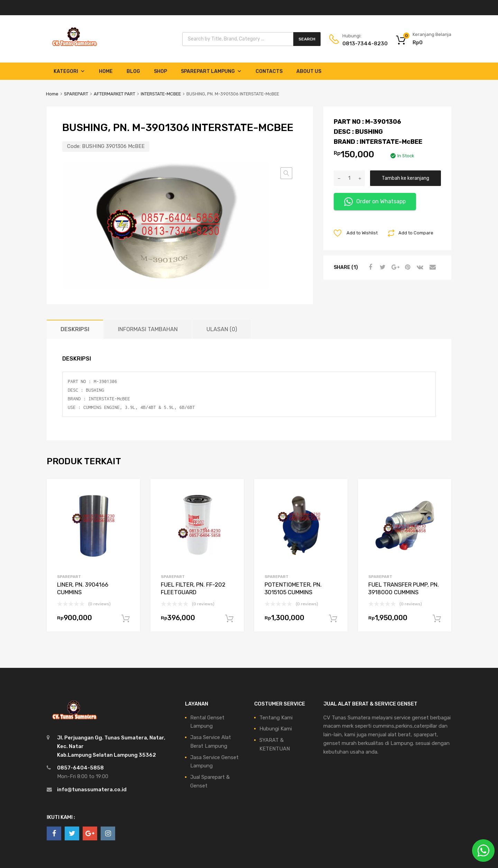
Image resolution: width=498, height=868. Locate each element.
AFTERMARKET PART (114, 94)
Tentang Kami (276, 718)
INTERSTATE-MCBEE (161, 94)
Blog (133, 71)
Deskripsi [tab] (75, 329)
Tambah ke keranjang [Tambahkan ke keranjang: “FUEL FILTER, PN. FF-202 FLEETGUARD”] (229, 619)
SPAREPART (76, 94)
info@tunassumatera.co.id (92, 790)
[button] (286, 173)
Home (106, 71)
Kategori (69, 71)
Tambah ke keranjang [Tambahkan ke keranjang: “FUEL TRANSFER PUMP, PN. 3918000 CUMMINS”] (437, 619)
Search (307, 39)
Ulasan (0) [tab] (222, 329)
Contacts (269, 71)
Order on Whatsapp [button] (375, 202)
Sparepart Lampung (211, 71)
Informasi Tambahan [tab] (148, 329)
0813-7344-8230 (359, 44)
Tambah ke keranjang (405, 178)
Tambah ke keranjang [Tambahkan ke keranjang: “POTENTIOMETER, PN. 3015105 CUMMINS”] (333, 619)
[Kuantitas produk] (349, 178)
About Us (309, 71)
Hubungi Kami (276, 729)
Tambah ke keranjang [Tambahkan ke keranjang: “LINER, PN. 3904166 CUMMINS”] (126, 619)
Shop (160, 71)
